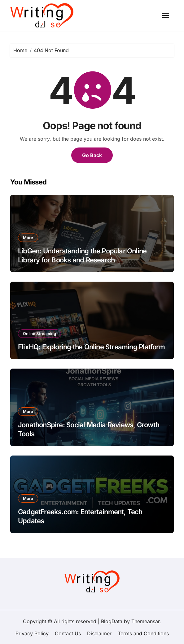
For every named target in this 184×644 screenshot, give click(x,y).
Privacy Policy (32, 633)
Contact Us (68, 633)
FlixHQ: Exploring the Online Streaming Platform (91, 347)
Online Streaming (39, 333)
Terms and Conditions (143, 633)
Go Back (92, 155)
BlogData (112, 621)
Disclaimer (99, 633)
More (28, 238)
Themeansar (145, 621)
